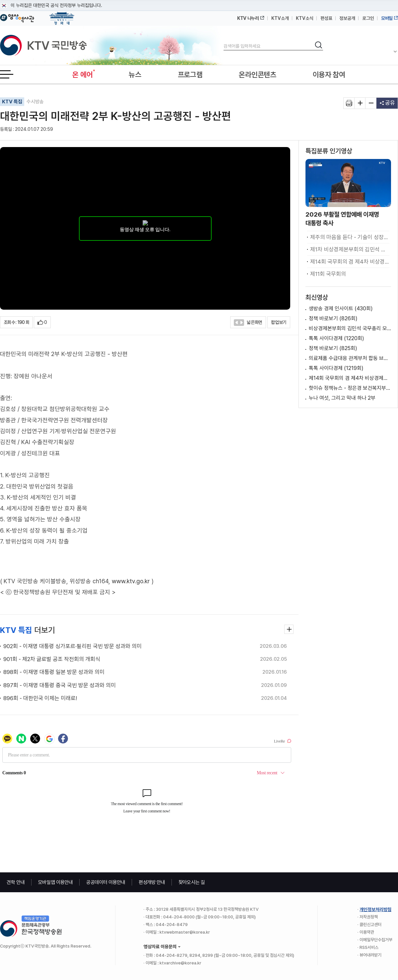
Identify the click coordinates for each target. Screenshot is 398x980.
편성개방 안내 (152, 882)
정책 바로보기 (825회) (333, 348)
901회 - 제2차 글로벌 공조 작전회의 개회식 (52, 659)
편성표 (326, 18)
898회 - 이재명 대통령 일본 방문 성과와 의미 (54, 672)
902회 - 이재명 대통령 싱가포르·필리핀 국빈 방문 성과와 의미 (72, 646)
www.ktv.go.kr (131, 581)
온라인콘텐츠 (257, 75)
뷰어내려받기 (370, 955)
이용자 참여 (329, 75)
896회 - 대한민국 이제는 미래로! (40, 698)
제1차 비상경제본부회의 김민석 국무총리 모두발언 (350, 249)
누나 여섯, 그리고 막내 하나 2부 (342, 398)
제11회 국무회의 (328, 274)
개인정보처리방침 (375, 909)
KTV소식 (305, 18)
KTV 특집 (12, 102)
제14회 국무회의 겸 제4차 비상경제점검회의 (350, 378)
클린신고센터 (370, 925)
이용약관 (367, 932)
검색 (224, 41)
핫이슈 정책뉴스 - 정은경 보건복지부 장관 (350, 388)
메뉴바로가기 (0, 0)
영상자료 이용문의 (160, 947)
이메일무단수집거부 (376, 940)
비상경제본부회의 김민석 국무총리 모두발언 (350, 328)
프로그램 (190, 75)
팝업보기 (279, 322)
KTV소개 (280, 18)
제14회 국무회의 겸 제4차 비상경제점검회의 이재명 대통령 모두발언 (350, 262)
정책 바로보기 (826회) (333, 318)
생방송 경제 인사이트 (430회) (341, 309)
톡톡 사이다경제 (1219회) (336, 368)
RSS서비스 (369, 947)
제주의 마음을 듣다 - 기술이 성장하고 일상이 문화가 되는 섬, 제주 (350, 237)
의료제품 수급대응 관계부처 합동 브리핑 (350, 358)
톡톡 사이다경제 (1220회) (336, 338)
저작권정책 (369, 917)
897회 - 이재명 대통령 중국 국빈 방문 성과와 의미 (60, 685)
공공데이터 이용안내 (106, 882)
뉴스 (135, 75)
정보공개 (347, 18)
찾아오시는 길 (192, 882)
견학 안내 (16, 882)
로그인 (368, 18)
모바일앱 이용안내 (56, 882)
